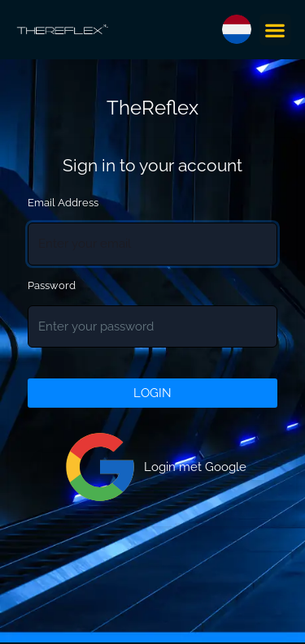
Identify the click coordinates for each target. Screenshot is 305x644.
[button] (275, 30)
